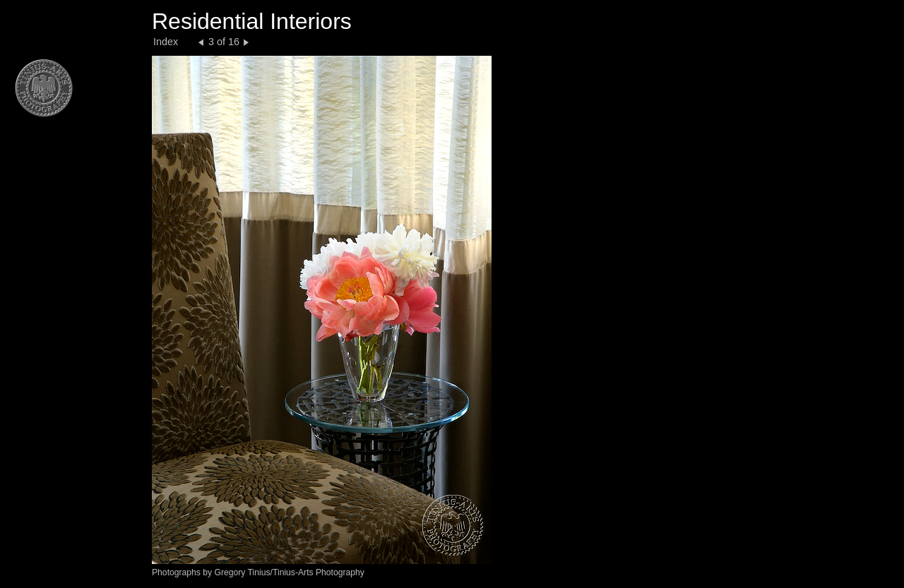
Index (166, 42)
